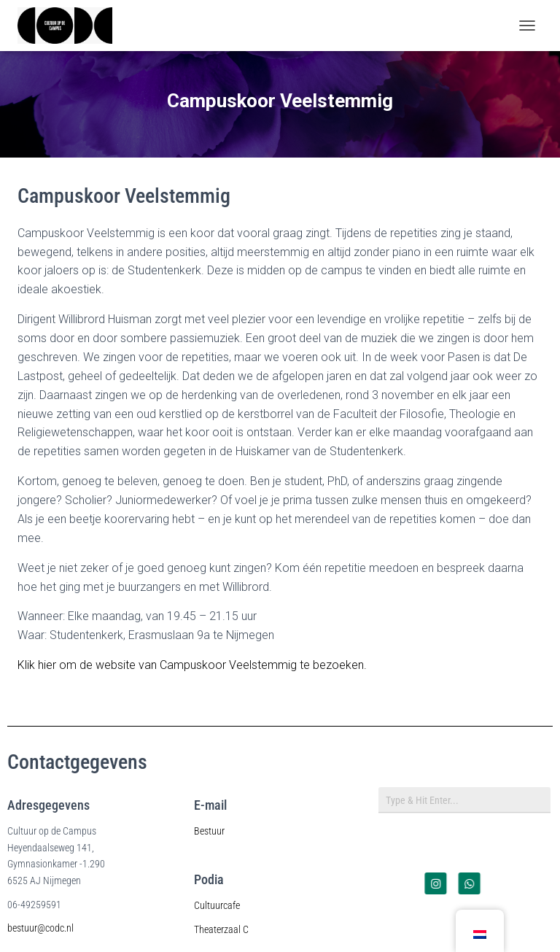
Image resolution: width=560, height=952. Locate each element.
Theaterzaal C (221, 929)
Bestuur (209, 831)
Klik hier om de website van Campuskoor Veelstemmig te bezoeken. (192, 665)
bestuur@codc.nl (40, 928)
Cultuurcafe (217, 905)
